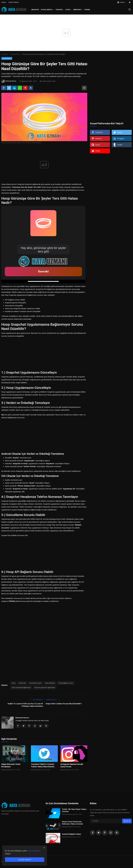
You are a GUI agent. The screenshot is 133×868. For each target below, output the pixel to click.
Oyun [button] (68, 10)
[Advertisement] (44, 353)
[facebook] (93, 833)
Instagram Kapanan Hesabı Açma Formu (72, 766)
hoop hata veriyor (35, 683)
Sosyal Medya (15, 54)
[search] (130, 9)
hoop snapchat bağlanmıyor (21, 687)
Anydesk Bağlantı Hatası (72, 835)
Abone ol (127, 821)
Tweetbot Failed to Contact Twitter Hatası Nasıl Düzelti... (43, 766)
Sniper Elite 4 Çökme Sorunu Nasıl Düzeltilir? (64, 704)
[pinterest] (105, 833)
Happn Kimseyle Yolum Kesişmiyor (11, 766)
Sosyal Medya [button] (47, 10)
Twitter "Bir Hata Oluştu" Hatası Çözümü (74, 811)
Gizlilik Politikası (14, 2)
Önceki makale (36, 700)
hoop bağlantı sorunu (66, 683)
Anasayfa (35, 10)
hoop (14, 683)
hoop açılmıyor (50, 683)
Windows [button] (78, 10)
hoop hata (22, 683)
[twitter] (99, 833)
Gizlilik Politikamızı (34, 851)
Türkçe (121, 2)
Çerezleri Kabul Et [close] (25, 860)
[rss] (117, 833)
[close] (44, 848)
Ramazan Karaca (22, 718)
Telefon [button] (60, 10)
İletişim (4, 2)
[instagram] (111, 833)
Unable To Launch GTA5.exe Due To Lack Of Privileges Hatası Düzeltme (25, 705)
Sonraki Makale (53, 700)
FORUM (87, 10)
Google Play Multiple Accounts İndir (15, 535)
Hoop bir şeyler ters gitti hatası (45, 687)
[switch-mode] (130, 2)
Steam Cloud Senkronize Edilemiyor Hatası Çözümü (72, 823)
